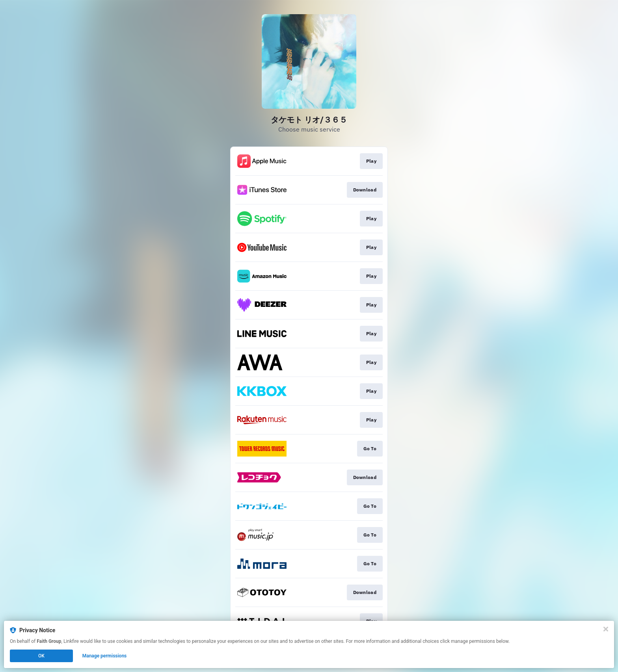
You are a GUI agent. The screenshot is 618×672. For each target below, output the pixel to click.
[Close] (606, 629)
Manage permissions (105, 656)
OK (41, 656)
